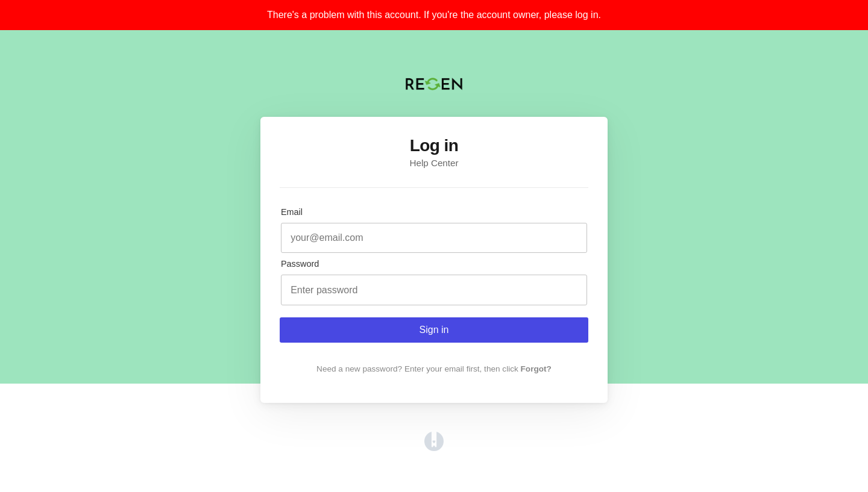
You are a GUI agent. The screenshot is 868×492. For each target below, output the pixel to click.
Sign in (434, 330)
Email (292, 212)
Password (300, 264)
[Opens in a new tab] (434, 448)
